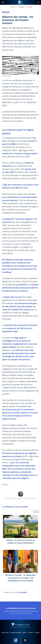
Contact (37, 633)
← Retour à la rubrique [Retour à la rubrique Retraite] (14, 592)
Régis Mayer (12, 498)
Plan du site (6, 633)
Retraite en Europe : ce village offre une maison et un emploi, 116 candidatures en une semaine (21, 577)
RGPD (25, 633)
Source (5, 484)
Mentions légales (16, 633)
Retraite (30, 7)
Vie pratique (21, 7)
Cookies (31, 633)
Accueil (12, 7)
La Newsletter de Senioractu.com (21, 608)
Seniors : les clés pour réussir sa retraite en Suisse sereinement (20, 542)
